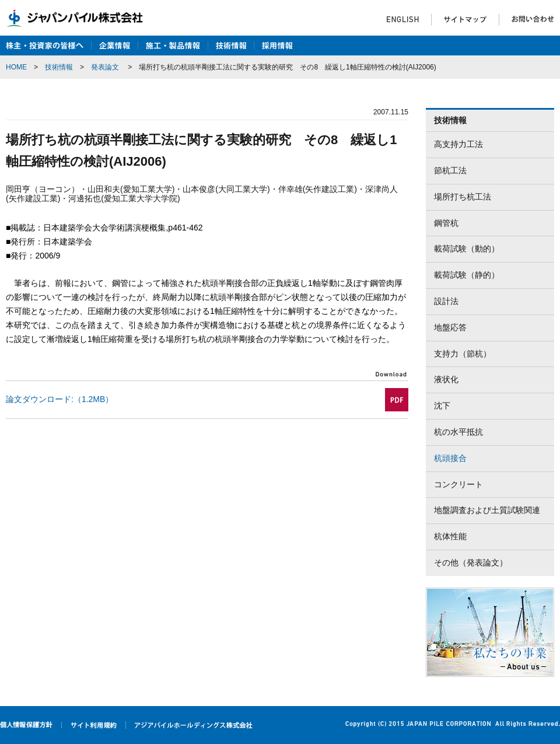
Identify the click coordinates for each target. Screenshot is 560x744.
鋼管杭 (446, 223)
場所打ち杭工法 (463, 197)
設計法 (446, 301)
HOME (16, 67)
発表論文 (105, 67)
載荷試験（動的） (467, 249)
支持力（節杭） (463, 354)
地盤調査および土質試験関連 (487, 510)
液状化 (446, 379)
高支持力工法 (459, 144)
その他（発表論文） (471, 563)
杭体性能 (450, 536)
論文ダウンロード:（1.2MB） (60, 399)
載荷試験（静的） (467, 275)
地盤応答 (450, 327)
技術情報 (59, 67)
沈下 (442, 406)
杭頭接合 (450, 458)
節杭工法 (450, 170)
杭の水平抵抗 (459, 432)
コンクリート (459, 484)
